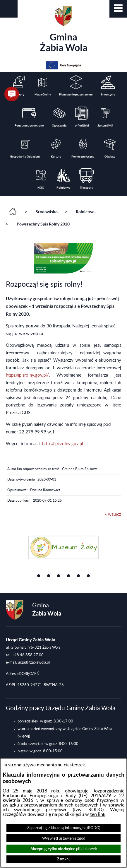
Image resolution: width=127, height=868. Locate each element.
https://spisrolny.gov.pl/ (27, 375)
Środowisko (47, 212)
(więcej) (24, 736)
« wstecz (113, 514)
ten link (98, 814)
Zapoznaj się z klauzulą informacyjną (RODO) (64, 828)
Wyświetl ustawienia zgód (64, 838)
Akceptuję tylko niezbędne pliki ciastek (64, 849)
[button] (118, 9)
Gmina (64, 29)
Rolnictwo (85, 212)
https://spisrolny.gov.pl (63, 444)
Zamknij (64, 859)
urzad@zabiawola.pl (34, 662)
